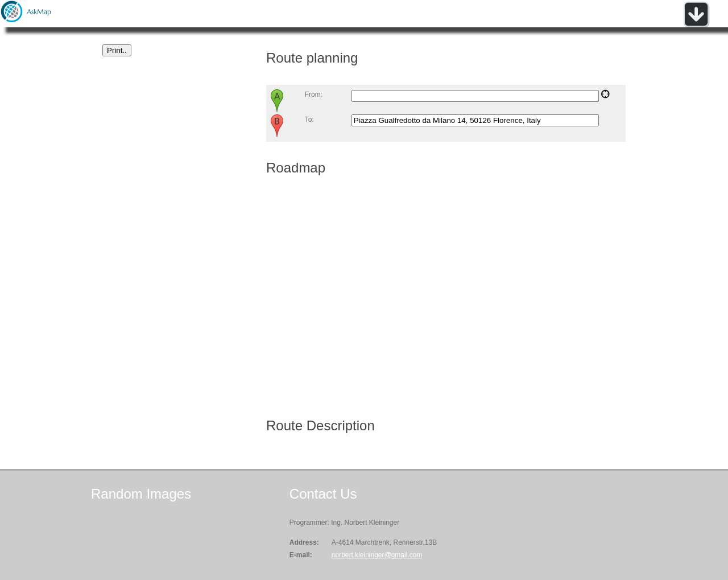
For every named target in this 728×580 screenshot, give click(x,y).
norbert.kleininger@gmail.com (377, 555)
